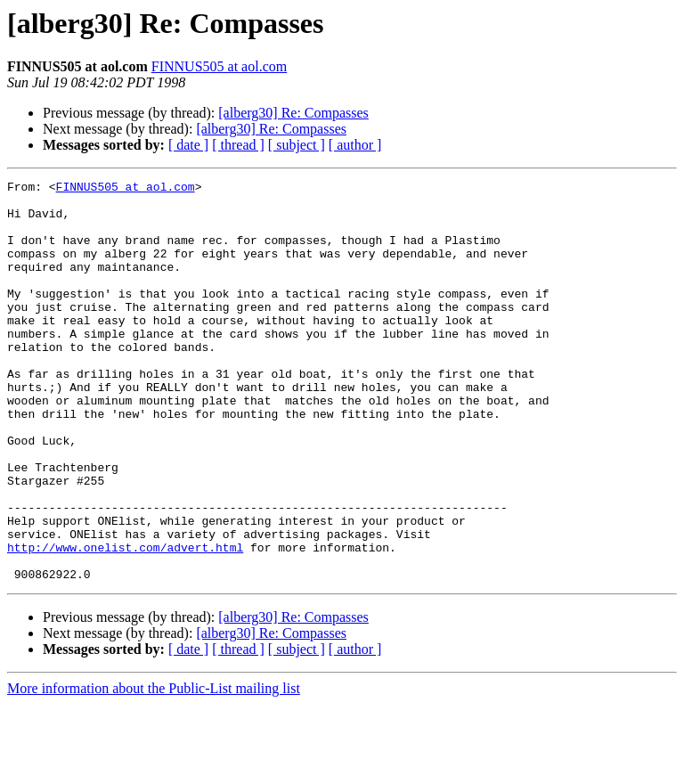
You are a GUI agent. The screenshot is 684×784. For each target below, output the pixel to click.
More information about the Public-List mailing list (154, 768)
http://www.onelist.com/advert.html (125, 622)
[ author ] (355, 145)
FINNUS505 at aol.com (219, 66)
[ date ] (188, 145)
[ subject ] (297, 145)
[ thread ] (238, 145)
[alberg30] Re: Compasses (293, 113)
